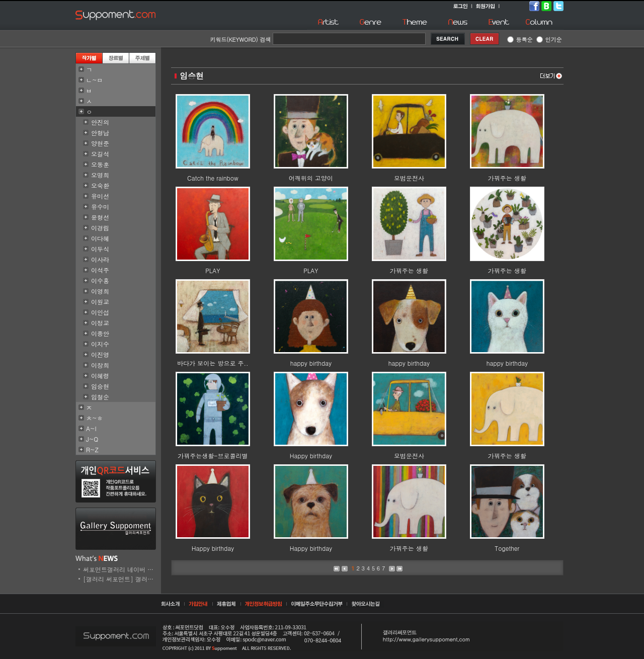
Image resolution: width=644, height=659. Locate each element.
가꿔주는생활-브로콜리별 (213, 456)
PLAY (213, 270)
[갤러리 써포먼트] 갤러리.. (120, 579)
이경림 (100, 228)
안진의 (100, 122)
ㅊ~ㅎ (95, 418)
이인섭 (100, 312)
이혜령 (100, 376)
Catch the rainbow (213, 178)
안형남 (100, 133)
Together (507, 548)
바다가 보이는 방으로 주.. (213, 363)
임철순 (100, 397)
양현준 (100, 143)
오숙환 (100, 185)
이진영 (100, 354)
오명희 (100, 175)
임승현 (100, 386)
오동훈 (100, 164)
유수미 (100, 207)
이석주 (100, 270)
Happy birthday (311, 456)
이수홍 (100, 280)
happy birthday (311, 363)
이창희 (100, 365)
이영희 (100, 291)
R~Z (92, 449)
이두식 (100, 249)
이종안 (100, 333)
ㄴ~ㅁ (95, 80)
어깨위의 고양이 (311, 178)
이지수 (100, 344)
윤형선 (100, 217)
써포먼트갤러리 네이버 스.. (120, 569)
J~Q (92, 439)
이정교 (100, 323)
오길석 (100, 154)
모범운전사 (409, 178)
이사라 (100, 259)
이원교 (100, 302)
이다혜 (100, 238)
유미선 (100, 196)
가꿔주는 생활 (507, 178)
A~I (91, 428)
